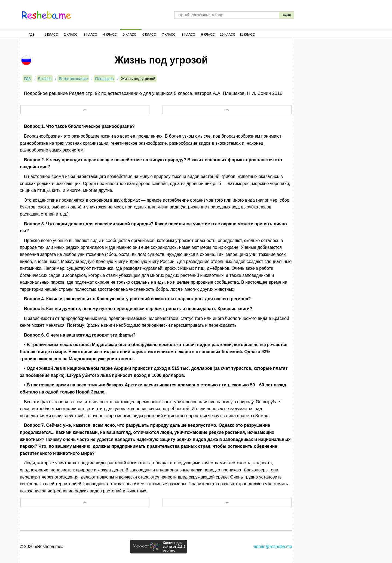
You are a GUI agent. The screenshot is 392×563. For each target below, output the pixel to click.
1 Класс (51, 35)
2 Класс (71, 35)
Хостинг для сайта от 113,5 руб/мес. (174, 547)
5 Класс (130, 35)
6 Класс (149, 35)
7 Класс (169, 35)
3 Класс (90, 35)
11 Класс (247, 35)
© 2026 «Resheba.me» (42, 547)
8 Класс (188, 35)
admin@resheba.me (273, 547)
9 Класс (208, 35)
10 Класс (228, 35)
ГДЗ (31, 35)
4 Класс (110, 35)
